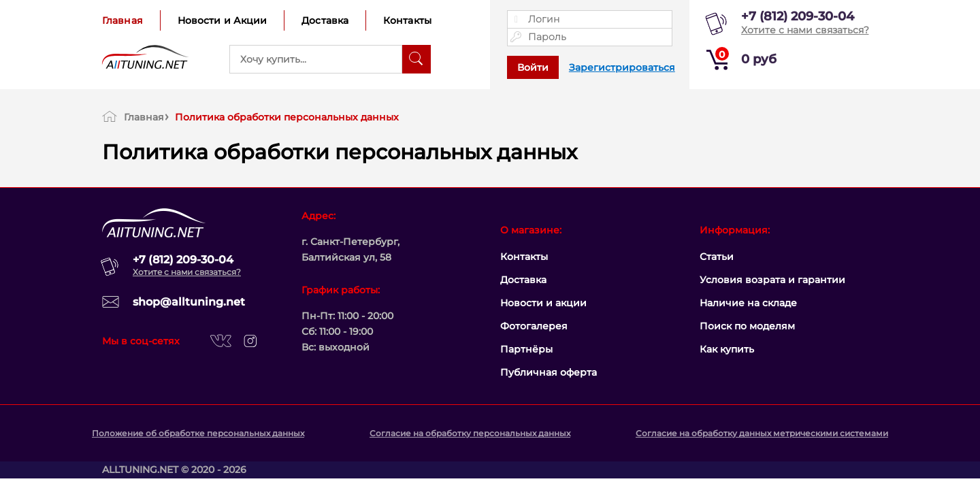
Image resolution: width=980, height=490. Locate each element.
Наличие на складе (748, 303)
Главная (122, 20)
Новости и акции (543, 303)
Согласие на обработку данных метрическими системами (762, 433)
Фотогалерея (534, 326)
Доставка (325, 20)
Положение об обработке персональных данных (198, 433)
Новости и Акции (223, 20)
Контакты (407, 20)
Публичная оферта (549, 372)
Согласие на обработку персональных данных (470, 433)
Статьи (717, 257)
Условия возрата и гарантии (772, 280)
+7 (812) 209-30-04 (798, 16)
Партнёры (526, 349)
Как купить (727, 349)
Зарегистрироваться (622, 67)
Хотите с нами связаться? (805, 30)
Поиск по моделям (747, 326)
